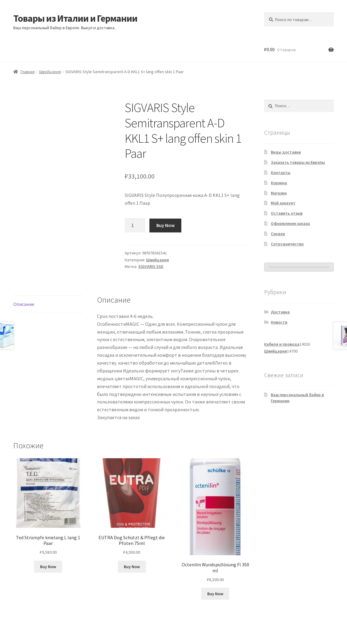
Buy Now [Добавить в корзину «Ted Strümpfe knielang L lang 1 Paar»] (48, 567)
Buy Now (166, 225)
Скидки (278, 234)
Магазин (279, 193)
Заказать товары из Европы (298, 162)
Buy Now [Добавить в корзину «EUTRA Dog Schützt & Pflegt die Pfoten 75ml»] (132, 567)
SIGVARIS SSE (151, 266)
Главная (28, 72)
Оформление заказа (290, 223)
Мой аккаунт (283, 203)
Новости (279, 322)
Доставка (280, 312)
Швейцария (50, 72)
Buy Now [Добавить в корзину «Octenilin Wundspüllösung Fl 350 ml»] (215, 594)
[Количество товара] (135, 226)
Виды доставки (286, 152)
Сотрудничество (287, 244)
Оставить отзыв (287, 213)
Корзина (279, 183)
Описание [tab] (24, 304)
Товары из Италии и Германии (75, 18)
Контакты (281, 173)
